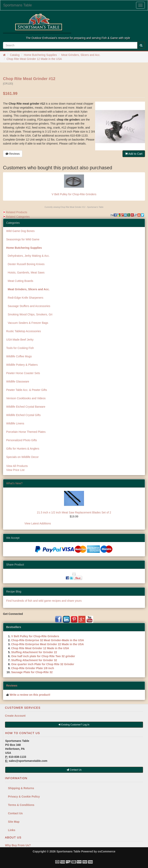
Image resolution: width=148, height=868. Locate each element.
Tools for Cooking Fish (20, 348)
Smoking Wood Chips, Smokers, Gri (29, 314)
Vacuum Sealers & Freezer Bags (27, 323)
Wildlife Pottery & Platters (22, 365)
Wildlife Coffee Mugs (19, 356)
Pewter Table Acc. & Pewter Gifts (27, 390)
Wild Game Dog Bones (20, 231)
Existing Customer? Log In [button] (74, 725)
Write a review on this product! (30, 695)
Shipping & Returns (21, 788)
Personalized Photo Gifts (22, 440)
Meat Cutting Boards (20, 281)
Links (12, 830)
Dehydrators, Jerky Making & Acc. (28, 256)
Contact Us (15, 813)
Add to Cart (134, 154)
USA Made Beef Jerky (20, 340)
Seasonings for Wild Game (23, 239)
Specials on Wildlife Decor (22, 457)
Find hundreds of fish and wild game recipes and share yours (44, 601)
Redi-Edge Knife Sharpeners (25, 298)
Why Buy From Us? (18, 845)
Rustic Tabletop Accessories (24, 331)
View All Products (17, 466)
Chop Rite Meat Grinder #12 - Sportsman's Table (82, 207)
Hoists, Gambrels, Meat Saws (25, 272)
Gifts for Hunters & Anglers (23, 449)
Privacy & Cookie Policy (24, 797)
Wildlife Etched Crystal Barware (26, 407)
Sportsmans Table (18, 5)
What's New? (14, 483)
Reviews (13, 154)
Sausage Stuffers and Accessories (28, 306)
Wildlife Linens (15, 423)
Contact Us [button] (74, 770)
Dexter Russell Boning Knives (25, 264)
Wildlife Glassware (18, 381)
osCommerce (107, 851)
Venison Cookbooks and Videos (26, 398)
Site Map (14, 822)
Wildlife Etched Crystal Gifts (23, 415)
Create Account (15, 716)
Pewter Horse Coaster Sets (23, 373)
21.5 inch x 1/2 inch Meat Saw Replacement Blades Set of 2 (74, 512)
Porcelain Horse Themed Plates (26, 432)
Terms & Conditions (21, 805)
